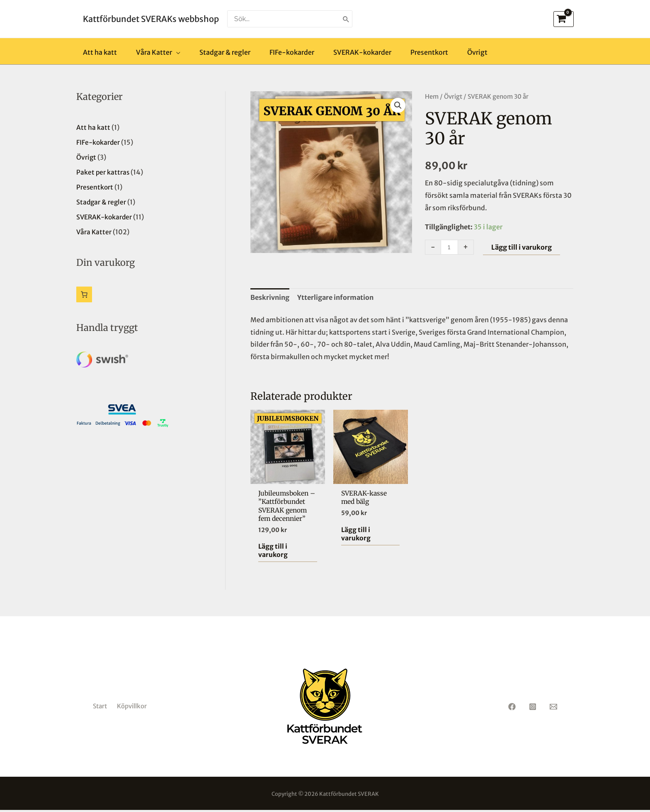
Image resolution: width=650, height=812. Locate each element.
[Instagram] (533, 709)
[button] (398, 105)
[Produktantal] (449, 247)
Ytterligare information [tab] (335, 297)
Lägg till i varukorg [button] (273, 552)
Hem (432, 97)
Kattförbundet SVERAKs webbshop (151, 19)
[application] (176, 52)
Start (100, 708)
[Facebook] (512, 709)
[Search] (346, 19)
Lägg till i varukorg (521, 247)
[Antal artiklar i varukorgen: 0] (84, 294)
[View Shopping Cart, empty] (564, 19)
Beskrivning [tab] (270, 297)
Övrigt (453, 97)
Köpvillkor (132, 708)
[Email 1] (553, 709)
